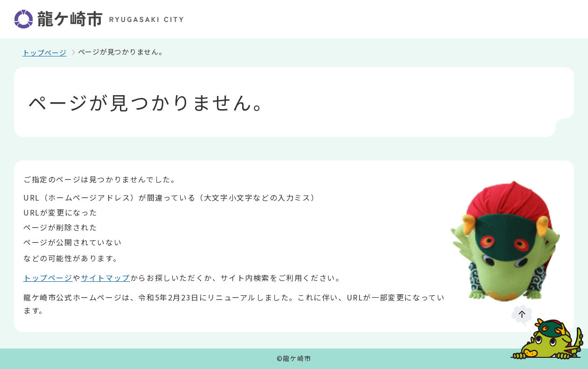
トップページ (45, 52)
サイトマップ (105, 278)
